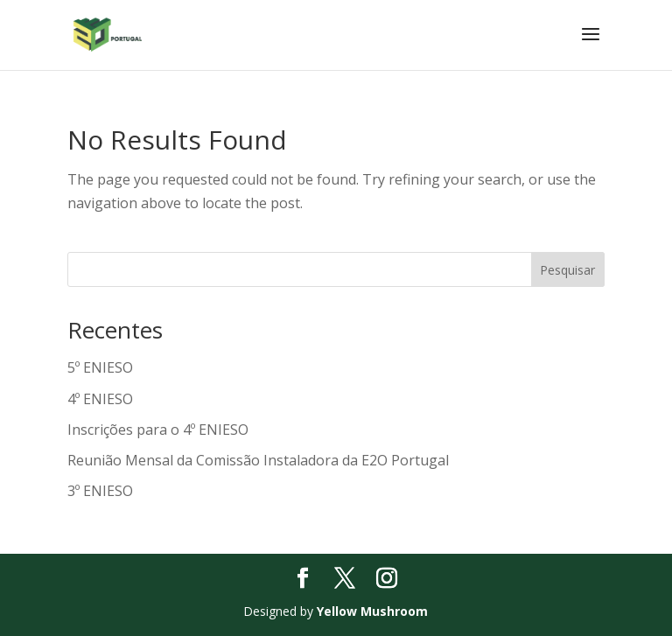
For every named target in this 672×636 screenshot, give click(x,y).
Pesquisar (567, 270)
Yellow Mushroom (372, 611)
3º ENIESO (100, 491)
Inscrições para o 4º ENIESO (158, 430)
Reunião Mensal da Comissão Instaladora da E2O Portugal (258, 460)
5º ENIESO (100, 367)
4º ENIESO (100, 399)
